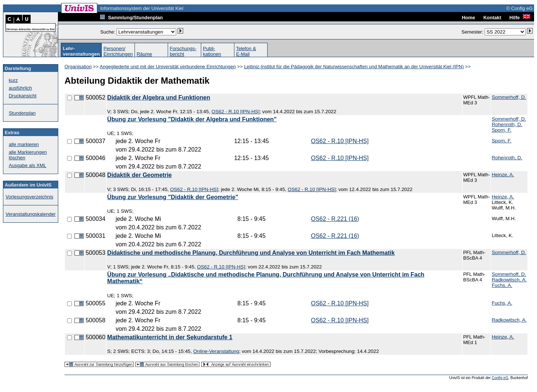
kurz (13, 80)
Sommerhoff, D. (509, 97)
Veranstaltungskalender (31, 214)
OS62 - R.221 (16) (335, 219)
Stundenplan (22, 113)
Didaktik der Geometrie (140, 175)
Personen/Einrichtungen (118, 51)
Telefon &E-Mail (246, 51)
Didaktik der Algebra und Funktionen (159, 98)
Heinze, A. (503, 175)
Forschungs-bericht (183, 51)
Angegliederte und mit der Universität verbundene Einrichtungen (168, 67)
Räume (144, 54)
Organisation (78, 67)
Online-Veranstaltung (216, 351)
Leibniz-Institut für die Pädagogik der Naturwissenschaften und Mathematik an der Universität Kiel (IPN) (354, 67)
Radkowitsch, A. (509, 280)
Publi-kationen (212, 51)
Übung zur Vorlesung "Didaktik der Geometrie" (173, 197)
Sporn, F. (501, 130)
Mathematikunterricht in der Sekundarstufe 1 (170, 337)
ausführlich (20, 88)
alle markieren (24, 144)
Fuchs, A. (502, 285)
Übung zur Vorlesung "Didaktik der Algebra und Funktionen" (192, 119)
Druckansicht (23, 96)
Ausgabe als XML (28, 165)
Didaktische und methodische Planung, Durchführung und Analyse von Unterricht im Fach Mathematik (251, 253)
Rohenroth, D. (507, 124)
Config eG (500, 378)
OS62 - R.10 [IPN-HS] (236, 112)
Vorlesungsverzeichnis (29, 197)
